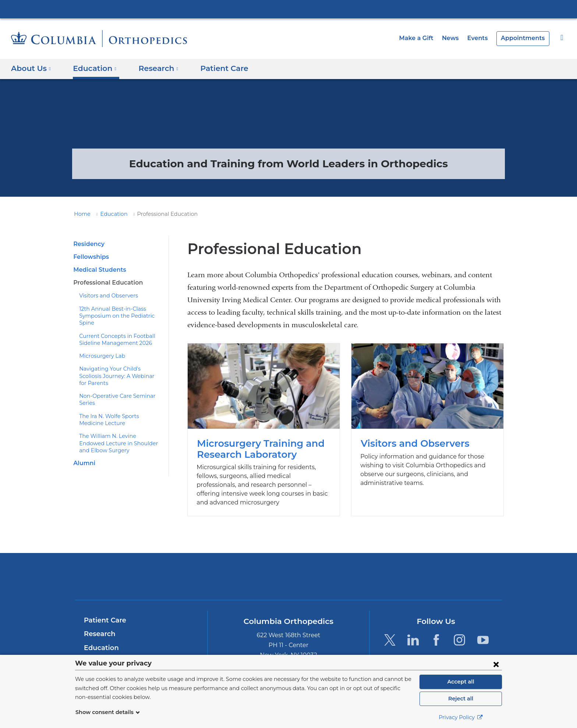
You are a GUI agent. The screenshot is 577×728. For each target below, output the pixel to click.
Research (99, 625)
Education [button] (92, 68)
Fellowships (90, 257)
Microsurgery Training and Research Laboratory (264, 425)
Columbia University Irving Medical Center (288, 9)
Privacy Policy (461, 717)
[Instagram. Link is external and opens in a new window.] (460, 631)
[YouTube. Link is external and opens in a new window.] (483, 631)
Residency (88, 244)
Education (110, 214)
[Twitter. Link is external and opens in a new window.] (390, 631)
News (456, 38)
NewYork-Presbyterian (289, 572)
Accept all (461, 682)
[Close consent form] (496, 664)
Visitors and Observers (106, 296)
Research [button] (153, 68)
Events (482, 38)
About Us (99, 653)
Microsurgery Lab (100, 349)
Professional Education (106, 283)
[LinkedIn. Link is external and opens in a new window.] (413, 631)
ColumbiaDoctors (395, 568)
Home (81, 214)
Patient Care (215, 68)
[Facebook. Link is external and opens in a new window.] (436, 631)
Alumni (83, 449)
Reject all (461, 699)
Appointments (525, 38)
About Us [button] (31, 68)
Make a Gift (424, 38)
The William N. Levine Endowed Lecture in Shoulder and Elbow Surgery (117, 429)
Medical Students (98, 270)
